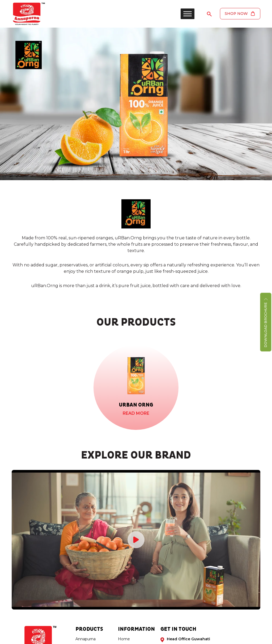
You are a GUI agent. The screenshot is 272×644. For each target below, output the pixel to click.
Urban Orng (136, 405)
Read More (136, 413)
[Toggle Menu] (187, 14)
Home (124, 639)
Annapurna (86, 639)
